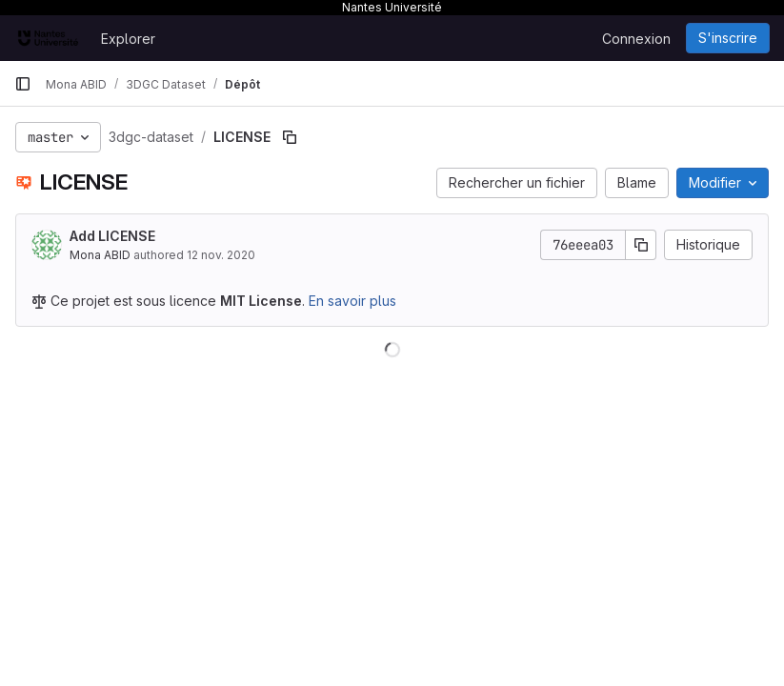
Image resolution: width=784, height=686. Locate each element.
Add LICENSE (112, 236)
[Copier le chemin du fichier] (290, 137)
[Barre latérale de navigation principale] (23, 84)
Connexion (636, 39)
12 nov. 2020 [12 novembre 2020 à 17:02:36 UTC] (221, 255)
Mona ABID (100, 255)
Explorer (128, 39)
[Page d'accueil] (48, 38)
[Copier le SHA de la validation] (641, 245)
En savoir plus (352, 301)
